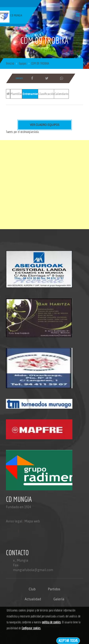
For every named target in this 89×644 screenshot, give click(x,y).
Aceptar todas (68, 641)
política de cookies (51, 622)
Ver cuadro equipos (45, 125)
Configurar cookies (31, 628)
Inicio (10, 63)
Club (32, 589)
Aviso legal (14, 521)
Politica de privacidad (17, 540)
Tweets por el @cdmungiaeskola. (23, 132)
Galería (59, 599)
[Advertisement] (44, 185)
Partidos (54, 589)
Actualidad (33, 599)
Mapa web (32, 521)
